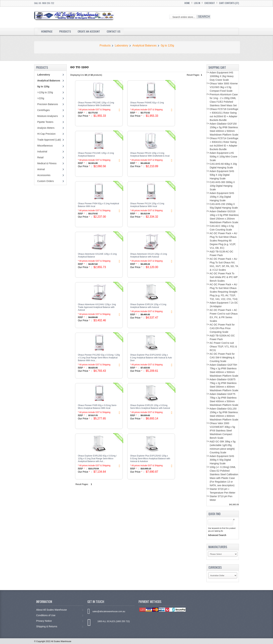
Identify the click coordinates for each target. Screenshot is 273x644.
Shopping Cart (217, 67)
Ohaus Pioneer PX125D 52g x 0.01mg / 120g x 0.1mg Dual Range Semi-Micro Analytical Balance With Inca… (99, 358)
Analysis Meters (46, 128)
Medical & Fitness (47, 163)
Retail (40, 157)
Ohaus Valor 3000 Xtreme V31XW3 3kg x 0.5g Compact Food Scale (224, 87)
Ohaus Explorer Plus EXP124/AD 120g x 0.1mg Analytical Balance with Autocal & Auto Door (151, 358)
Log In (197, 3)
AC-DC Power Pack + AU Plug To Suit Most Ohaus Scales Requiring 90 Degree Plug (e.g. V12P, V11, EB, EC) (224, 241)
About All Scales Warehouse (60, 610)
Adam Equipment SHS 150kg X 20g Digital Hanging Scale (222, 197)
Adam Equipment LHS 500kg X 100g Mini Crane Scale (224, 157)
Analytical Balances (145, 45)
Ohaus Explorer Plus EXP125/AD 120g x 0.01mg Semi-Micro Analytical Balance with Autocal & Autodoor (150, 459)
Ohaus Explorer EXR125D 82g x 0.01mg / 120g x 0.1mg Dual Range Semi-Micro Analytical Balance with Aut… (97, 459)
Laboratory (122, 45)
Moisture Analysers (48, 116)
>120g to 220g (45, 92)
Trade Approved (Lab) (49, 140)
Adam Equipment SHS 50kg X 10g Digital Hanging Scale (222, 175)
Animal (41, 169)
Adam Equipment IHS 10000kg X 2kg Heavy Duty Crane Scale (222, 76)
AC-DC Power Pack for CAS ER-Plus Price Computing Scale (222, 328)
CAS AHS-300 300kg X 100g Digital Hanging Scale (222, 186)
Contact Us (114, 31)
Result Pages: (82, 484)
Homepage (47, 31)
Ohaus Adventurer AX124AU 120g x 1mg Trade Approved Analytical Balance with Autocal (97, 307)
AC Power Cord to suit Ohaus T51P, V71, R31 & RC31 (223, 347)
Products (65, 31)
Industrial (42, 152)
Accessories (44, 175)
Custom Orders (46, 181)
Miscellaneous (45, 146)
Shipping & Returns (60, 627)
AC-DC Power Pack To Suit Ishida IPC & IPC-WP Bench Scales (224, 277)
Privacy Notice (60, 621)
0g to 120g (167, 45)
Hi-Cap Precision (46, 134)
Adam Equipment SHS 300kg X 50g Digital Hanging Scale (222, 460)
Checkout (210, 3)
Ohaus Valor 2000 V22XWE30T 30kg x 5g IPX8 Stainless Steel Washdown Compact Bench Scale (222, 431)
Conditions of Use (60, 615)
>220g (41, 98)
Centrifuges (44, 110)
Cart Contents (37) (229, 3)
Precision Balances (48, 104)
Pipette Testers (45, 122)
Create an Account (89, 31)
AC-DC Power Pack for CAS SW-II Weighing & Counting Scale (222, 357)
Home (187, 3)
